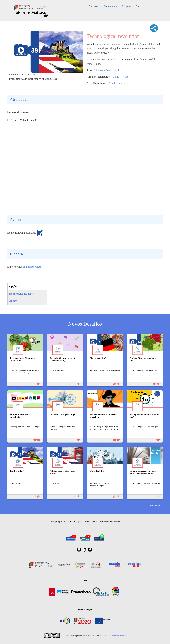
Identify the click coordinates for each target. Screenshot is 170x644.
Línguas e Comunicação (107, 70)
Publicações (115, 521)
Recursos (94, 6)
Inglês (122, 83)
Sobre (52, 521)
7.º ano (115, 77)
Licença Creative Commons (115, 635)
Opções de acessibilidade (88, 521)
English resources (32, 267)
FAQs (73, 521)
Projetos (127, 6)
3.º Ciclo (112, 83)
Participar (104, 521)
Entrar (139, 6)
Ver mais (154, 505)
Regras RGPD (62, 521)
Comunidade (110, 6)
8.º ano (125, 77)
